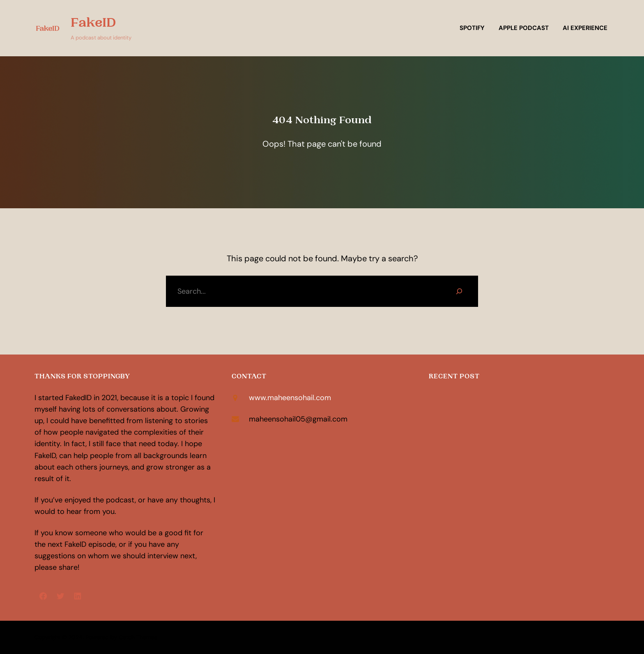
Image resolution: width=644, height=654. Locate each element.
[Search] (459, 291)
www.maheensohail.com (290, 398)
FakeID (93, 23)
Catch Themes (138, 637)
